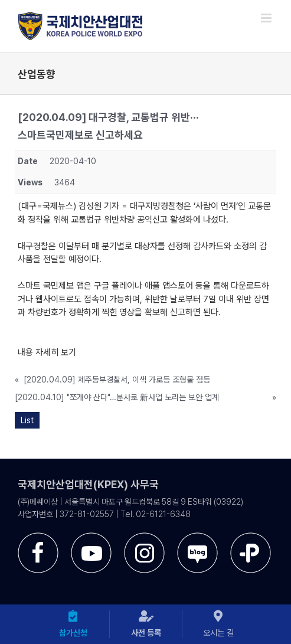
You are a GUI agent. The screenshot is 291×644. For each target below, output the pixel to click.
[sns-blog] (197, 537)
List (27, 420)
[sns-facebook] (38, 537)
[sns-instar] (144, 537)
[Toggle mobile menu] (267, 18)
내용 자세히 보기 (47, 352)
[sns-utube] (91, 537)
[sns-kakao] (251, 537)
